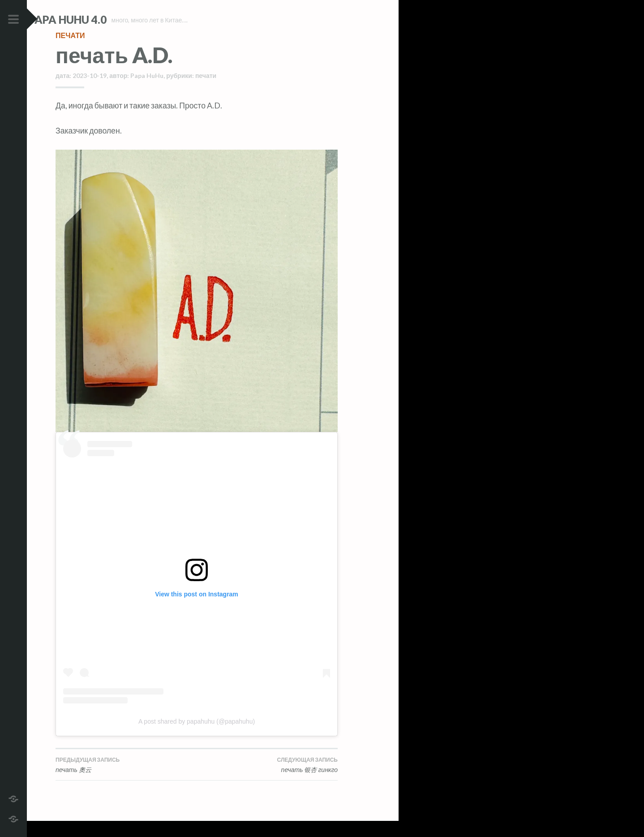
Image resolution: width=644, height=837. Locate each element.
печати (70, 51)
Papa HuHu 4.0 (94, 19)
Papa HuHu (147, 92)
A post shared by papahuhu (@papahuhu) (197, 738)
